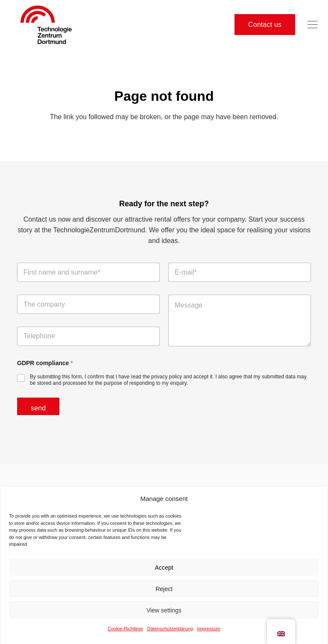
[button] (313, 25)
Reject (164, 593)
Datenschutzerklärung (170, 632)
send (38, 408)
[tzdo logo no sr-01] (46, 25)
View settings (164, 614)
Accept (164, 571)
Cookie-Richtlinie (125, 632)
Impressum (209, 632)
